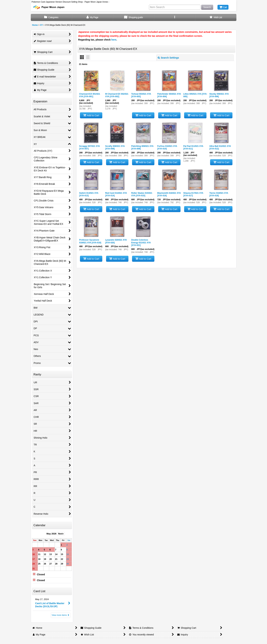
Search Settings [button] (168, 58)
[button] (175, 17)
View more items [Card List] (61, 615)
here (114, 40)
